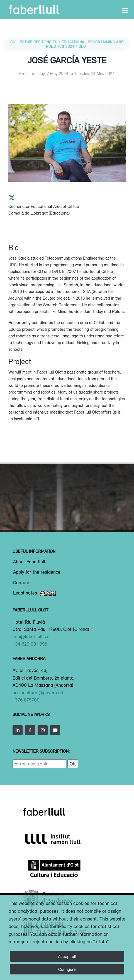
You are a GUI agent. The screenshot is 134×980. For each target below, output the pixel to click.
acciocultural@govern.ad (38, 693)
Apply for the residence (37, 572)
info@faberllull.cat (31, 636)
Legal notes (34, 593)
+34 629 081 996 (30, 644)
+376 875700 (26, 700)
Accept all (67, 956)
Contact (21, 583)
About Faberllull (29, 562)
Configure (67, 969)
